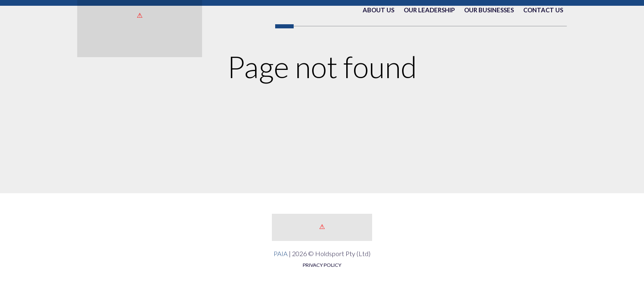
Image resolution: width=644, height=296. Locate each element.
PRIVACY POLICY (322, 265)
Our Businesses (489, 44)
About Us (378, 44)
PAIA (281, 253)
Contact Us (543, 44)
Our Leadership (429, 44)
